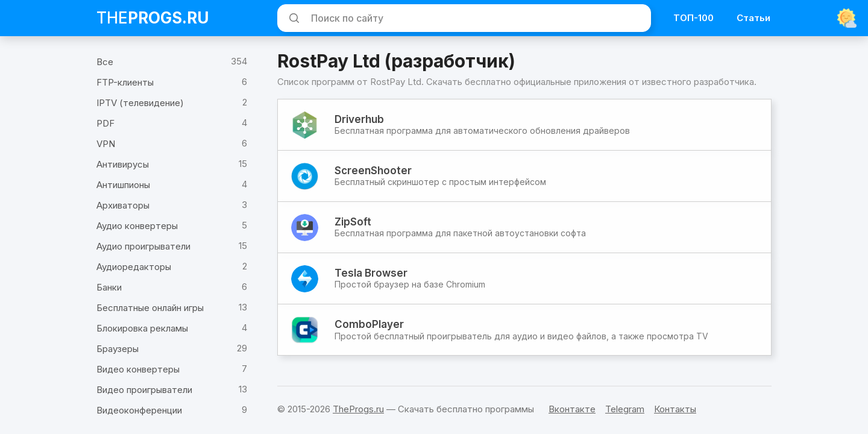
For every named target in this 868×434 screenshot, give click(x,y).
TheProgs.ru (358, 409)
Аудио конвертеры (137, 226)
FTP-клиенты (125, 82)
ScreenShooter (373, 171)
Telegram (625, 409)
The (153, 18)
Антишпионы (123, 185)
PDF (105, 123)
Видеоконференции (139, 410)
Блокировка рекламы (142, 328)
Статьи (753, 18)
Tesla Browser (371, 273)
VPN (106, 144)
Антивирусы (123, 164)
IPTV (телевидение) (140, 103)
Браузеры (118, 349)
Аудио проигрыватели (143, 246)
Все (105, 62)
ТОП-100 (693, 18)
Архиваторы (123, 205)
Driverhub (359, 119)
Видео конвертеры (138, 369)
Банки (109, 287)
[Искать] (292, 18)
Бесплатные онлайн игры (150, 308)
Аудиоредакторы (134, 267)
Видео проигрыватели (144, 390)
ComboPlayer (369, 324)
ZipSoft (353, 222)
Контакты (675, 409)
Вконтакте (572, 409)
